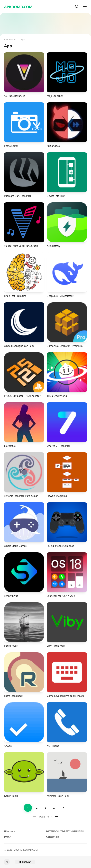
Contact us (52, 837)
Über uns (9, 831)
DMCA (8, 837)
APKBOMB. (18, 7)
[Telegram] (7, 862)
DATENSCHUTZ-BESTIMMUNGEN (65, 831)
